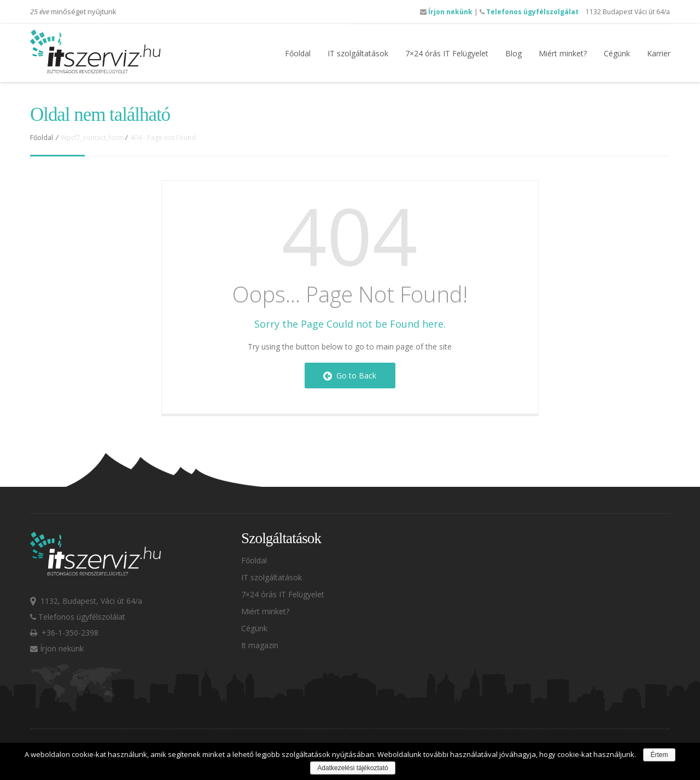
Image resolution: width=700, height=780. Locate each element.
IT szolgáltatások (358, 53)
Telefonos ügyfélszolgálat (529, 12)
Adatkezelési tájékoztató (352, 768)
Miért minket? (563, 53)
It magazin (260, 645)
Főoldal (298, 53)
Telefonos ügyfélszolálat (78, 617)
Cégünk (617, 53)
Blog (514, 53)
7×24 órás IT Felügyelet (447, 53)
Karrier (659, 53)
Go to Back (350, 376)
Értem (659, 755)
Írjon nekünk (446, 12)
